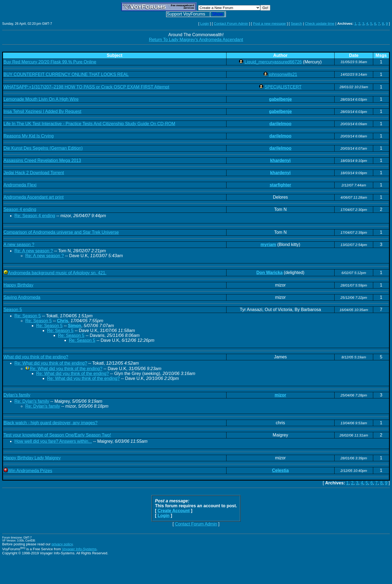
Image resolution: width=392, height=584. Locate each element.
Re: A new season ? (34, 251)
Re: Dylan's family (32, 401)
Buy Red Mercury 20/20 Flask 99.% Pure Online (50, 62)
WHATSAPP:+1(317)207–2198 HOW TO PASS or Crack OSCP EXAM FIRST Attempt (86, 87)
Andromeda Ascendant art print (34, 197)
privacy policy (62, 544)
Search (296, 24)
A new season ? (19, 245)
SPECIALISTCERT (283, 87)
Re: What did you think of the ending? (51, 363)
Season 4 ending (20, 209)
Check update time (320, 24)
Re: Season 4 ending (35, 216)
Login (205, 24)
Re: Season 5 (28, 316)
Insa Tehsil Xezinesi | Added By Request (42, 111)
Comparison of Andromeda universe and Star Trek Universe (61, 232)
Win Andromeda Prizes (30, 471)
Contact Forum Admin (231, 24)
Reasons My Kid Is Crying (29, 136)
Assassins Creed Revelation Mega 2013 (42, 160)
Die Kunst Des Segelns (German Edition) (43, 148)
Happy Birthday (18, 285)
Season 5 (13, 310)
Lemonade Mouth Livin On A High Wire (41, 99)
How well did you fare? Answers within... (53, 441)
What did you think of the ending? (36, 357)
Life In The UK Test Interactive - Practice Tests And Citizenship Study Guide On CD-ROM (89, 124)
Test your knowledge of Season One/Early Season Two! (57, 435)
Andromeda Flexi (20, 185)
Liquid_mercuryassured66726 (273, 62)
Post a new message (269, 24)
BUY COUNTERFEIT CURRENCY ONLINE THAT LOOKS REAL (66, 74)
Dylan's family (17, 395)
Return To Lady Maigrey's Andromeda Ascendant (196, 40)
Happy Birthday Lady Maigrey (32, 458)
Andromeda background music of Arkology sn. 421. (57, 273)
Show (218, 14)
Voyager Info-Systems (79, 549)
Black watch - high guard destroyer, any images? (50, 423)
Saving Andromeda (22, 297)
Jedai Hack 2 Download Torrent (34, 173)
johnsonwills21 (283, 74)
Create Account (174, 511)
